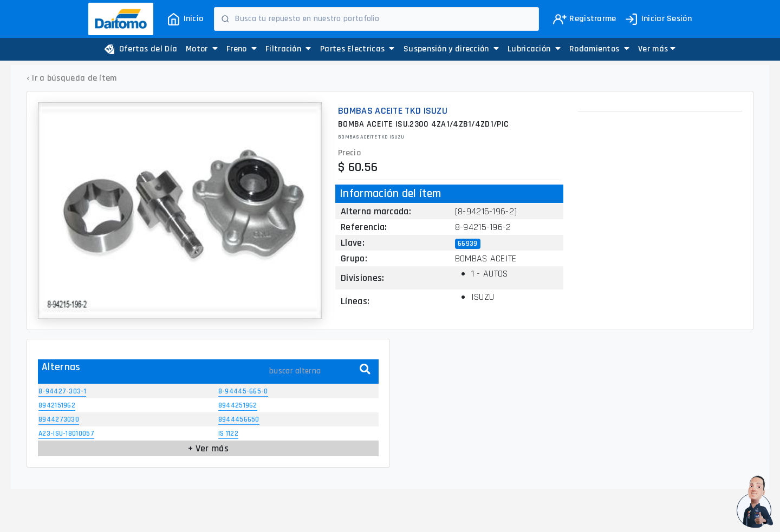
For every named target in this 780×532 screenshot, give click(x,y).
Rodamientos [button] (599, 49)
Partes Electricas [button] (357, 49)
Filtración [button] (288, 49)
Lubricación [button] (534, 49)
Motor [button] (202, 49)
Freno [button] (242, 49)
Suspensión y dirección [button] (451, 49)
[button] (657, 49)
